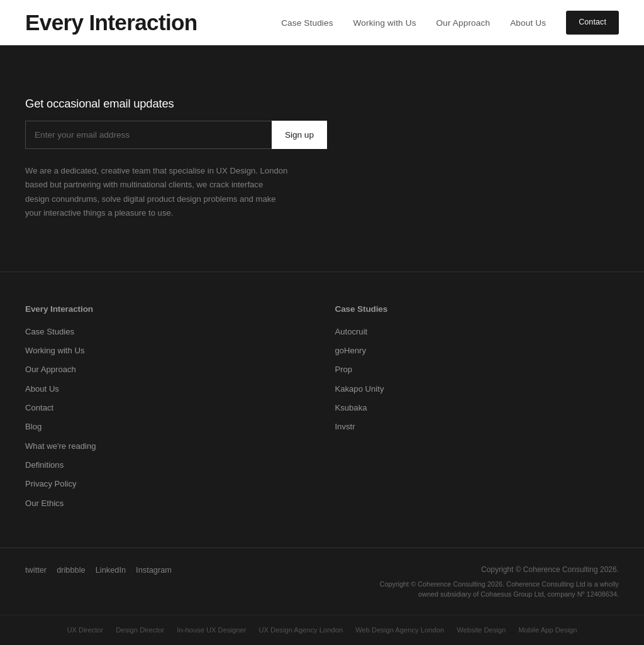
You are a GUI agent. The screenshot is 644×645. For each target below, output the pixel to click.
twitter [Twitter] (36, 570)
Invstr (345, 427)
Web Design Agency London (400, 630)
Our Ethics (44, 503)
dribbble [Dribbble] (71, 570)
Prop (343, 369)
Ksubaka (351, 408)
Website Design (481, 630)
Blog (33, 427)
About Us (528, 23)
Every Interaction (59, 309)
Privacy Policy (51, 484)
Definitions (44, 465)
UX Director (85, 630)
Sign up (299, 135)
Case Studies (307, 23)
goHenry (350, 350)
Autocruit (351, 332)
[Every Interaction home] (111, 23)
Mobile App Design (547, 630)
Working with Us (385, 23)
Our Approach (464, 23)
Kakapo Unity (359, 389)
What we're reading (61, 446)
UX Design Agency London (301, 630)
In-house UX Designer (211, 630)
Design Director (140, 630)
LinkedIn (111, 570)
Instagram (154, 570)
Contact (592, 22)
